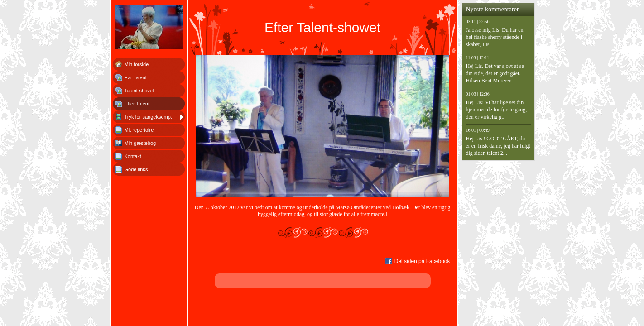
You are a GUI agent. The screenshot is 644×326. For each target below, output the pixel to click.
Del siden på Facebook (422, 261)
